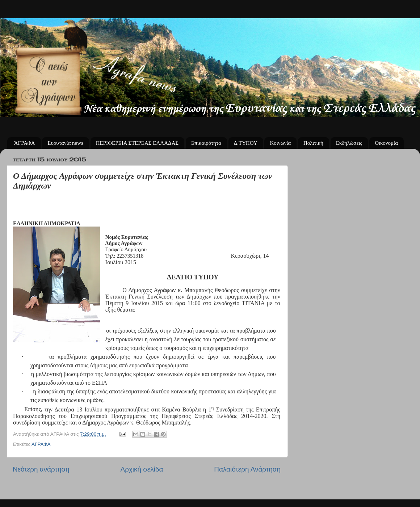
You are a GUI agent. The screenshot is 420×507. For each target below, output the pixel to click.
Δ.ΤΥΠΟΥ (246, 143)
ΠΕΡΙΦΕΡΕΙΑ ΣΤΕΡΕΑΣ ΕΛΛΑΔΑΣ (137, 143)
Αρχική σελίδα (142, 469)
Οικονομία (386, 143)
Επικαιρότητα (206, 143)
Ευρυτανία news (65, 143)
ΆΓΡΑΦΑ (25, 143)
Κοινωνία (280, 143)
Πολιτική (313, 143)
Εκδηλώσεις (349, 143)
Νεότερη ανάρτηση (41, 469)
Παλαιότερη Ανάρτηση (247, 469)
